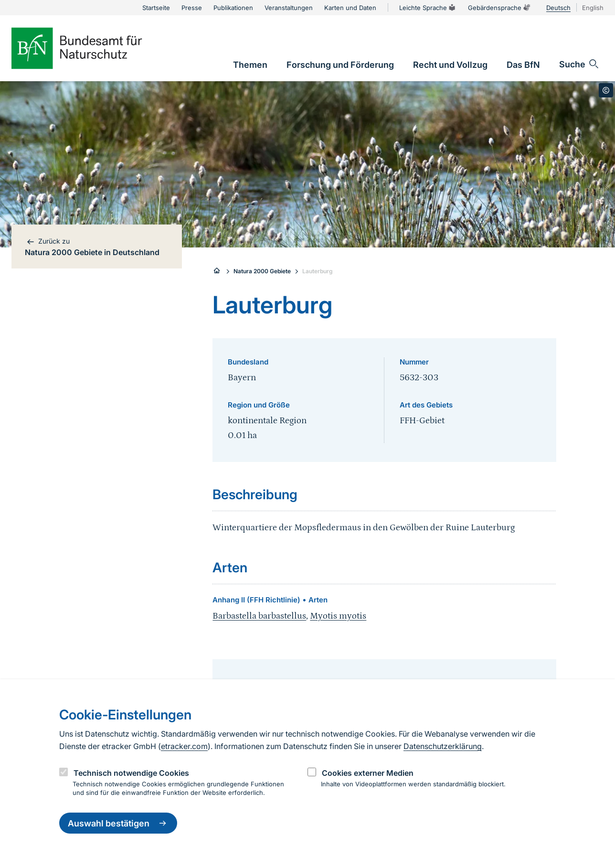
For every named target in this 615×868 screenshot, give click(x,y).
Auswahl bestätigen (118, 823)
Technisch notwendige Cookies (131, 773)
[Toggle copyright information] (606, 90)
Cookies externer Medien (368, 773)
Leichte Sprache (428, 8)
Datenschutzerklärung (443, 746)
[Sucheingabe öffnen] (579, 64)
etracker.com (184, 746)
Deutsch (558, 8)
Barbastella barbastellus (259, 616)
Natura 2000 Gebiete (262, 271)
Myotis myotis (338, 616)
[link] (250, 65)
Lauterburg (318, 271)
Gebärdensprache (499, 8)
